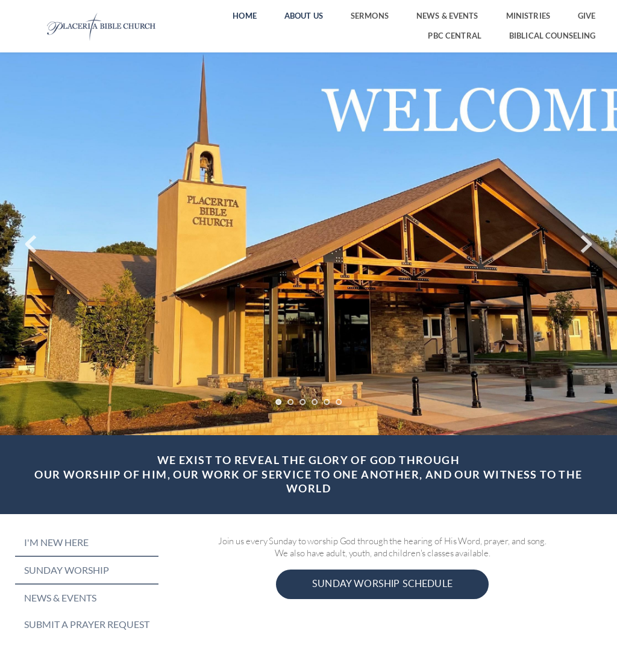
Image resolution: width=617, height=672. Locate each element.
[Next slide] (586, 244)
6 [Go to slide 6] (339, 402)
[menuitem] (245, 16)
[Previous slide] (31, 244)
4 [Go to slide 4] (315, 402)
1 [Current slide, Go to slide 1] (278, 402)
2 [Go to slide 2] (290, 402)
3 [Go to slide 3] (302, 402)
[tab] (87, 542)
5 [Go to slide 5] (327, 402)
